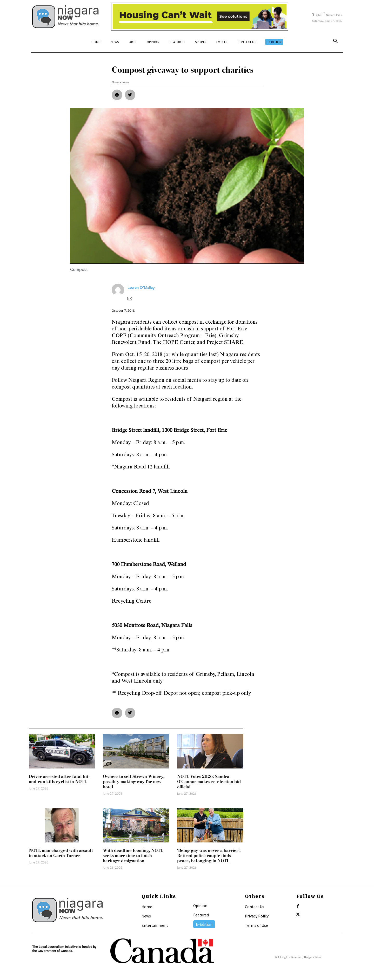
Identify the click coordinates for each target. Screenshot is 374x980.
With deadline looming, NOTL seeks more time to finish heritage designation (133, 855)
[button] (336, 42)
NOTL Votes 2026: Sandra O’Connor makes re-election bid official (209, 781)
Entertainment (155, 925)
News (146, 916)
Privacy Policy (257, 916)
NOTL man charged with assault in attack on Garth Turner (61, 853)
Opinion (200, 906)
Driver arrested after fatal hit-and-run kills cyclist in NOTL (59, 779)
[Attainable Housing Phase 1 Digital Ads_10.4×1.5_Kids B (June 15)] (200, 17)
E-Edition (204, 924)
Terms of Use (256, 925)
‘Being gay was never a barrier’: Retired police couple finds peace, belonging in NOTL (209, 855)
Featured (201, 915)
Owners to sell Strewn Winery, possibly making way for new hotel (134, 781)
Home (147, 907)
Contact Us (255, 907)
